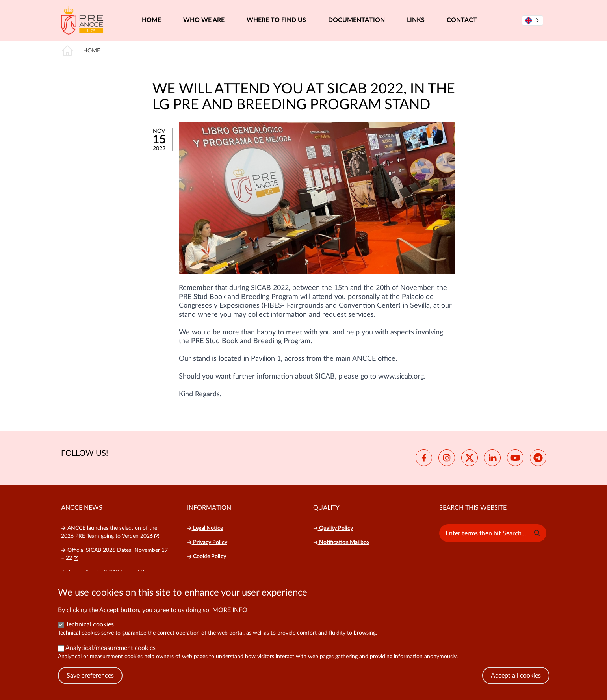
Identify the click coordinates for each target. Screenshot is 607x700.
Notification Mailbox (341, 542)
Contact (462, 20)
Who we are (204, 20)
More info (230, 615)
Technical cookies (90, 629)
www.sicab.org (401, 377)
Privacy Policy (207, 542)
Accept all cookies (516, 680)
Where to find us (276, 20)
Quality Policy (333, 528)
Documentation (356, 20)
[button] (537, 533)
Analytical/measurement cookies (110, 653)
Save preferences (90, 680)
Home (151, 20)
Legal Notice (205, 528)
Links (416, 20)
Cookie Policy (207, 557)
